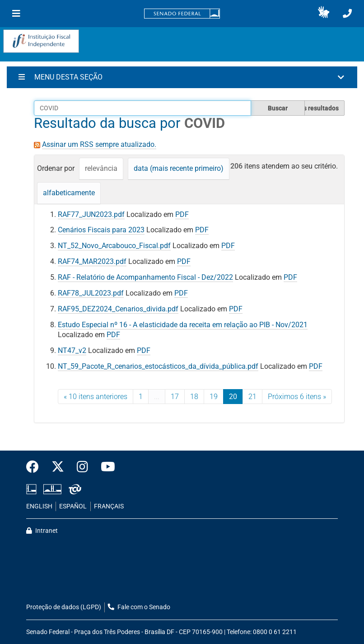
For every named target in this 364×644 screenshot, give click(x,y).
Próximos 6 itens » (297, 397)
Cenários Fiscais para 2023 (101, 230)
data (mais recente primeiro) (179, 168)
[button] (324, 14)
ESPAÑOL (73, 506)
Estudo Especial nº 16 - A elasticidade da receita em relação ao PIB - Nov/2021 (183, 325)
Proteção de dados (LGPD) (64, 607)
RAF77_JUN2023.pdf (91, 214)
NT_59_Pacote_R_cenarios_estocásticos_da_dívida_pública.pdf (158, 366)
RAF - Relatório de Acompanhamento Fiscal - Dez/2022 (145, 277)
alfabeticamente (69, 193)
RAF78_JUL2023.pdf (91, 293)
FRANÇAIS (109, 506)
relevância (101, 168)
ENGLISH (39, 506)
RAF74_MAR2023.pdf (92, 261)
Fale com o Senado (139, 607)
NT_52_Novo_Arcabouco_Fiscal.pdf (114, 246)
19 (214, 397)
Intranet (42, 531)
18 (194, 397)
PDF (182, 214)
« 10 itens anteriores (96, 397)
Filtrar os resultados (310, 108)
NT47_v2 (72, 350)
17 (175, 397)
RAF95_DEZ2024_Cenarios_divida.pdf (118, 309)
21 (252, 397)
